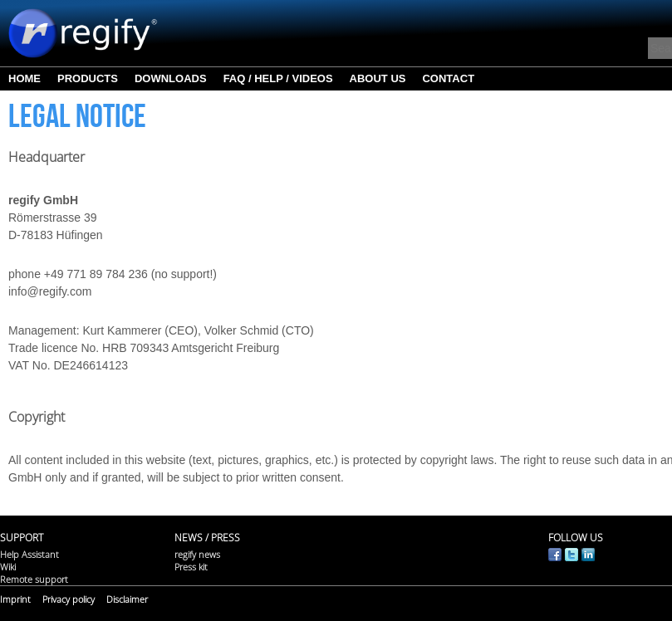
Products (88, 78)
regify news (197, 554)
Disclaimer (127, 599)
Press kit (191, 567)
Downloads (171, 78)
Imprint (15, 599)
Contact (448, 78)
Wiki (8, 567)
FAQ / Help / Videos (278, 78)
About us (378, 78)
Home (25, 78)
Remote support (34, 579)
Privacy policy (69, 599)
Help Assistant (29, 554)
